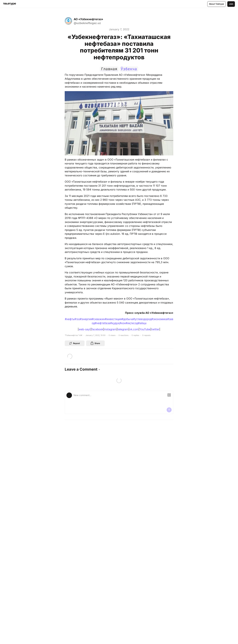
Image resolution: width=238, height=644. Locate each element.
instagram (110, 329)
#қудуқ (115, 323)
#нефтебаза (102, 323)
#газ (77, 319)
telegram (123, 329)
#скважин (98, 319)
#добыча (127, 319)
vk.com (134, 329)
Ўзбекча (129, 69)
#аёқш (142, 323)
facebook (97, 329)
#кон (123, 323)
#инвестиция (113, 319)
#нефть (70, 319)
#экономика (159, 319)
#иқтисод (132, 323)
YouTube (145, 329)
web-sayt (85, 329)
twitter (155, 329)
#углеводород (142, 319)
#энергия (86, 319)
